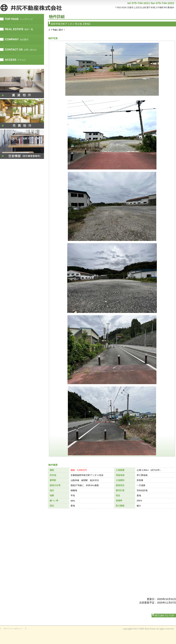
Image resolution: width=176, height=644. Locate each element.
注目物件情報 (22, 144)
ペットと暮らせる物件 (22, 84)
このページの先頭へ (164, 616)
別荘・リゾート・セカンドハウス (22, 114)
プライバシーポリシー (13, 629)
